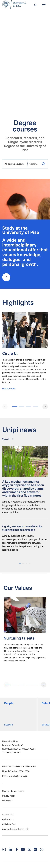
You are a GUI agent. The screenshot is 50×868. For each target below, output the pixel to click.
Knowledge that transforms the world (25, 57)
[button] (5, 407)
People (9, 703)
